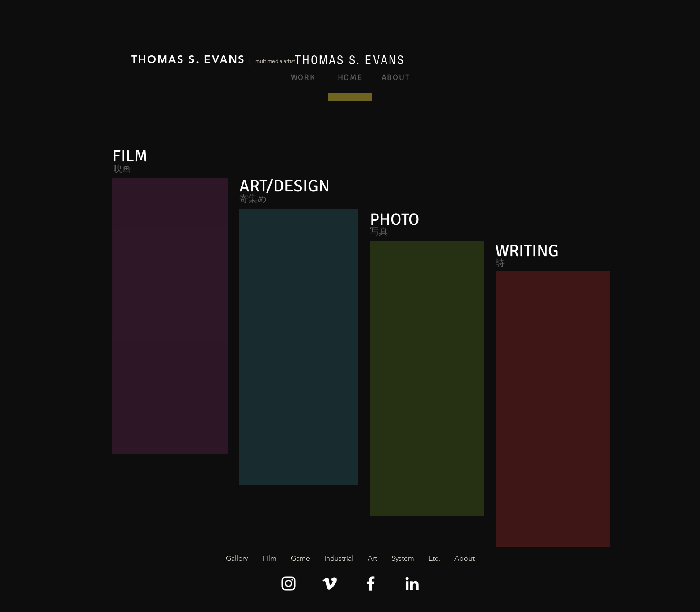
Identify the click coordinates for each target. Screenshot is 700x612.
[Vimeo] (330, 583)
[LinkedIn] (412, 583)
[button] (269, 558)
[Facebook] (371, 583)
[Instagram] (288, 583)
